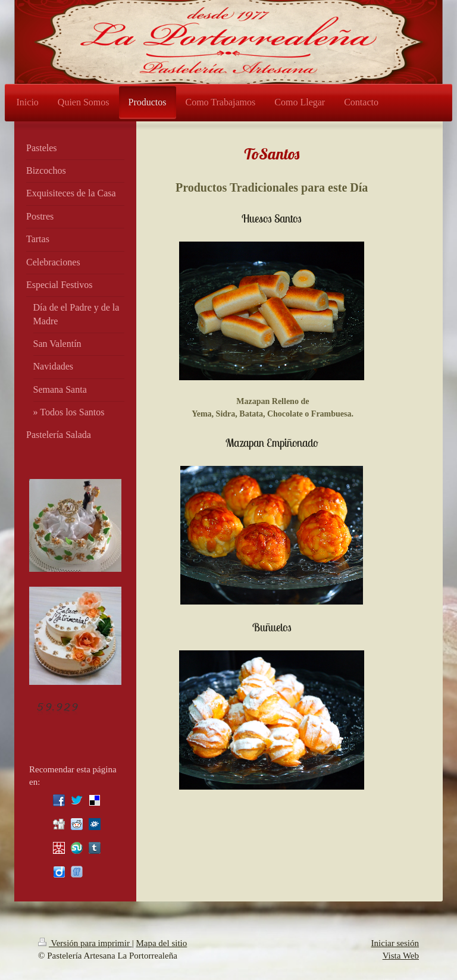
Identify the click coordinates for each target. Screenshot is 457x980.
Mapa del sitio (161, 943)
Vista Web (401, 956)
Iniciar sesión (395, 943)
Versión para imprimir (85, 943)
